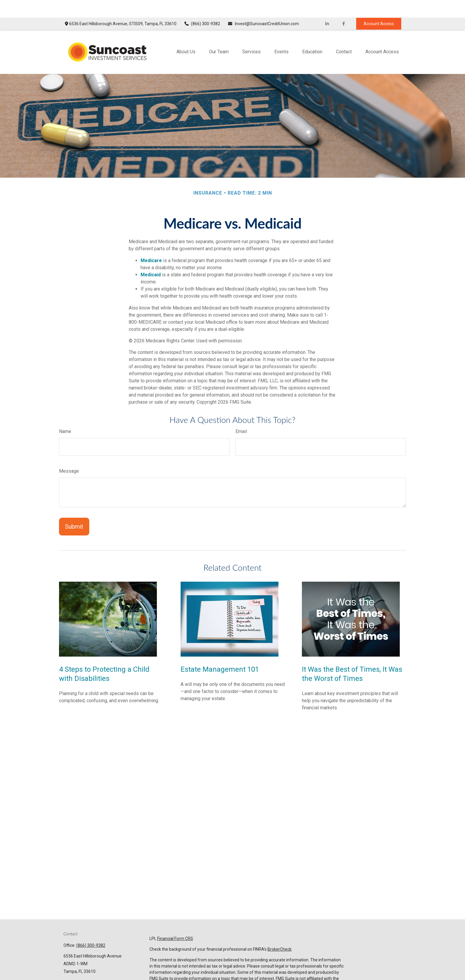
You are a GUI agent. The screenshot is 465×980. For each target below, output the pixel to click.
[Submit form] (74, 509)
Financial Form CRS (175, 921)
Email (241, 414)
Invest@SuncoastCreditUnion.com (263, 6)
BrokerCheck (280, 931)
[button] (186, 34)
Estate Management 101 (220, 652)
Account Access (379, 6)
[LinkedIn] (327, 6)
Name (65, 414)
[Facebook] (344, 6)
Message (69, 453)
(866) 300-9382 (202, 6)
